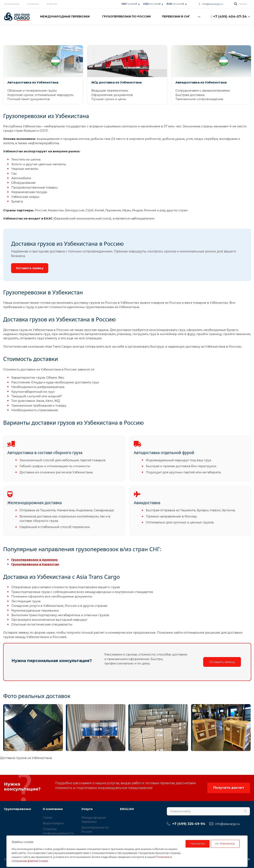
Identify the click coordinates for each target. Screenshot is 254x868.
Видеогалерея (53, 823)
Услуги (87, 809)
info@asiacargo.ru (213, 4)
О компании (12, 4)
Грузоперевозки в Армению (35, 560)
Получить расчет (229, 788)
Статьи (47, 818)
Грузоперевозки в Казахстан (35, 564)
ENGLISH (52, 4)
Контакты (33, 4)
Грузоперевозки (18, 809)
